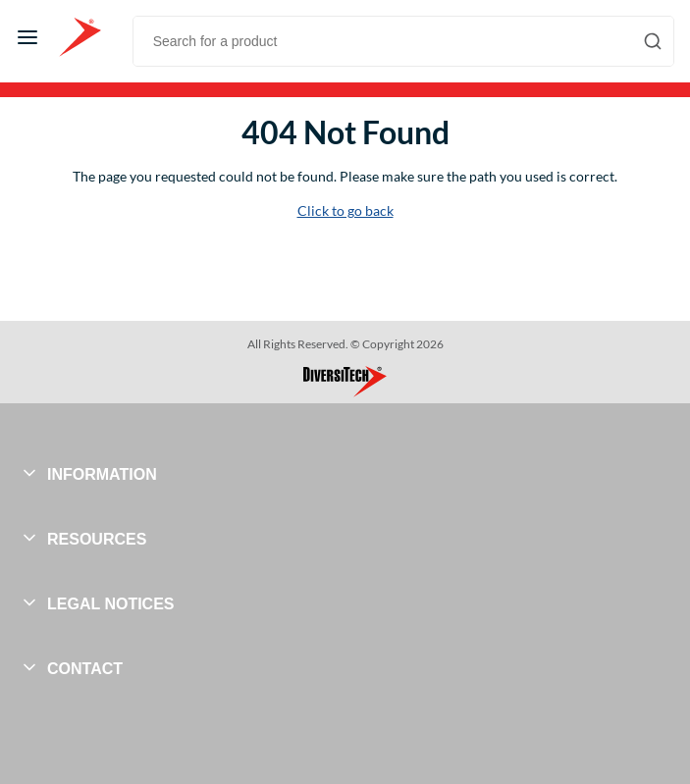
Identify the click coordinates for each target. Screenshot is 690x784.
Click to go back (345, 210)
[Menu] (27, 37)
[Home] (80, 37)
